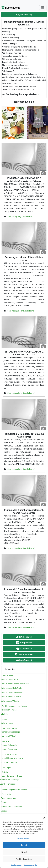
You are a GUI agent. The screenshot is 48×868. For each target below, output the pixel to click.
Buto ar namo (7, 723)
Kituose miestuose (9, 710)
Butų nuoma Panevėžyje (12, 692)
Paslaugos (6, 768)
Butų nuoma (7, 676)
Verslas (4, 811)
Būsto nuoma (11, 8)
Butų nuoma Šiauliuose (11, 696)
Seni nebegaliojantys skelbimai (21, 216)
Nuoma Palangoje (9, 745)
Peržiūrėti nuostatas (24, 859)
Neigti (24, 852)
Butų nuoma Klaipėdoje (11, 688)
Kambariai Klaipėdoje (10, 732)
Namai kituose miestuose (12, 758)
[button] (44, 817)
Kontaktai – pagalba (31, 865)
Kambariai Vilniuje (9, 736)
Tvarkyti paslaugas (23, 838)
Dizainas (5, 802)
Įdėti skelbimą (24, 14)
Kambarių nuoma (10, 728)
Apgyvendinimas (8, 798)
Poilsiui (5, 772)
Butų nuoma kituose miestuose (15, 684)
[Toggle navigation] (43, 8)
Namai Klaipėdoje (9, 762)
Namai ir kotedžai (10, 754)
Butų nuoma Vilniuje (10, 701)
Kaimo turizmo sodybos (11, 776)
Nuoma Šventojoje (9, 749)
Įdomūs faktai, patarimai (12, 806)
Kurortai (6, 741)
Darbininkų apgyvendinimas (14, 706)
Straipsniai (7, 794)
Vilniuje (4, 714)
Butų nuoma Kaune (10, 679)
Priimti (24, 845)
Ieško (4, 719)
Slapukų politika (16, 865)
